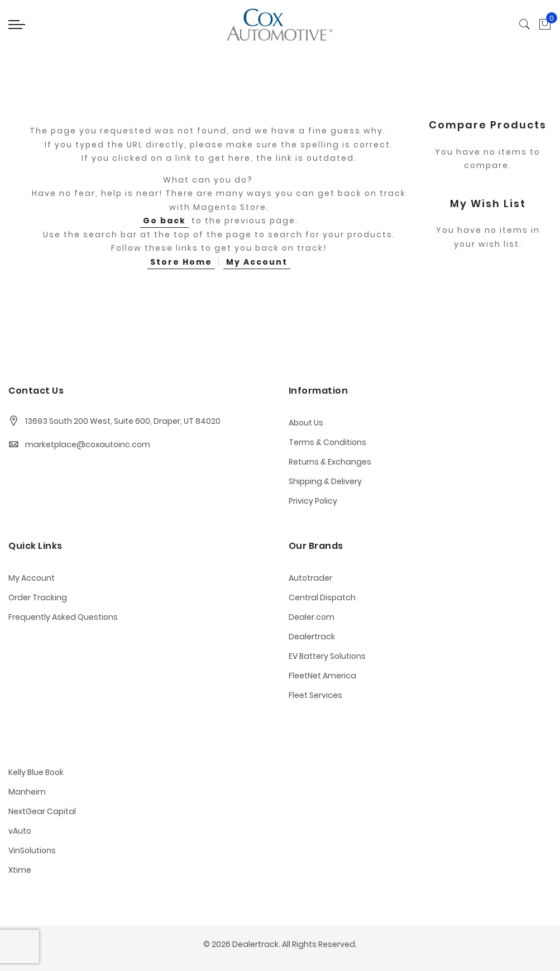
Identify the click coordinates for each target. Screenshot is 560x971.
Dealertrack (312, 637)
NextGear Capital (42, 811)
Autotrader (310, 578)
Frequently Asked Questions (63, 617)
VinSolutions (32, 850)
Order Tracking (38, 597)
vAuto (20, 831)
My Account (257, 262)
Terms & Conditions (327, 442)
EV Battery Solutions (327, 656)
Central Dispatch (322, 597)
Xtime (20, 870)
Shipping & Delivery (325, 481)
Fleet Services (315, 695)
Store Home (181, 262)
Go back (164, 221)
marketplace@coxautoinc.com (88, 444)
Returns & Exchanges (330, 462)
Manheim (27, 792)
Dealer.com (312, 617)
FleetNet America (322, 676)
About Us (306, 423)
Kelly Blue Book (36, 772)
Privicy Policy (313, 501)
